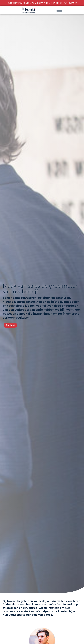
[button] (59, 10)
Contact (10, 325)
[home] (29, 10)
